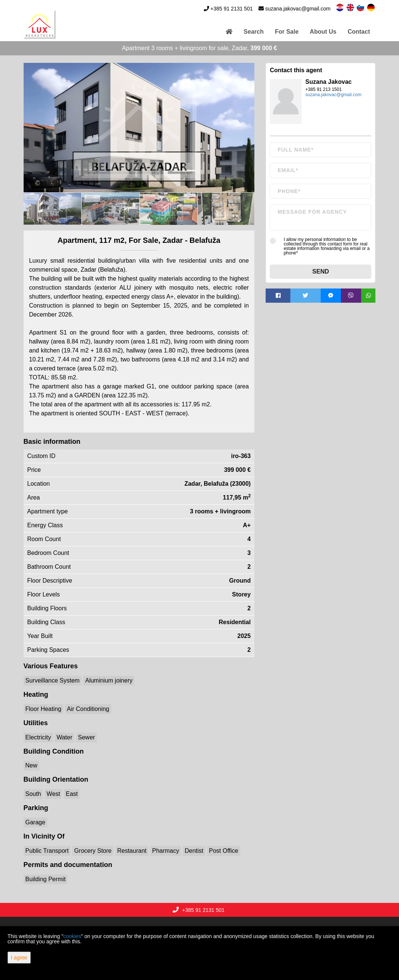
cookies (72, 936)
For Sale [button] (287, 32)
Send (321, 271)
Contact (359, 32)
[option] (53, 209)
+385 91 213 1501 (324, 89)
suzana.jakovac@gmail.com (298, 9)
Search (253, 32)
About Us (323, 32)
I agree (19, 958)
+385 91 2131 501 (231, 9)
